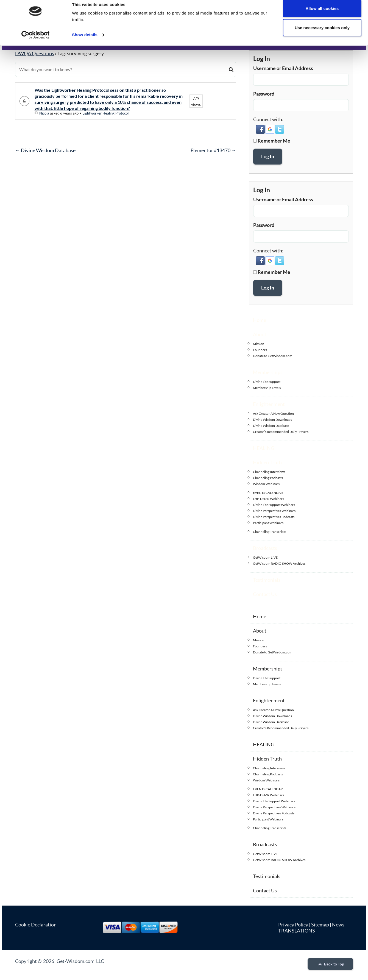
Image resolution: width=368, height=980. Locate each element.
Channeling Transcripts (270, 532)
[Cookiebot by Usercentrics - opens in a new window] (36, 42)
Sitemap (320, 925)
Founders (260, 350)
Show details (85, 42)
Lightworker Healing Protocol (105, 113)
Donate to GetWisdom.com (273, 356)
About (260, 334)
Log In (268, 156)
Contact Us (265, 594)
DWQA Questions (35, 53)
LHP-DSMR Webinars (268, 499)
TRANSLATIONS (297, 931)
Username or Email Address (283, 68)
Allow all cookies (322, 15)
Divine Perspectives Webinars (274, 511)
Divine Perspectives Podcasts (274, 517)
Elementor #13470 (213, 150)
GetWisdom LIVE (265, 557)
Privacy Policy (293, 925)
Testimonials (267, 580)
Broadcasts (265, 548)
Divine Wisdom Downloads (272, 420)
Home (260, 320)
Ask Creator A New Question (273, 414)
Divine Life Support (267, 382)
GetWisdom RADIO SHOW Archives (279, 563)
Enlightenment (269, 404)
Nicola (42, 113)
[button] (261, 132)
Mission (259, 344)
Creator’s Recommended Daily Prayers (281, 432)
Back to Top (330, 964)
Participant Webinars (268, 523)
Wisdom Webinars (266, 484)
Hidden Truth (267, 462)
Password (264, 94)
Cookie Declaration (36, 925)
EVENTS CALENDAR (268, 493)
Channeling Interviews (269, 472)
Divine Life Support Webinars (274, 505)
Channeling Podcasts (268, 478)
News (338, 925)
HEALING (264, 448)
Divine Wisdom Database (45, 150)
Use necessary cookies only (322, 35)
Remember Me (274, 141)
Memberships (268, 372)
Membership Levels (267, 388)
